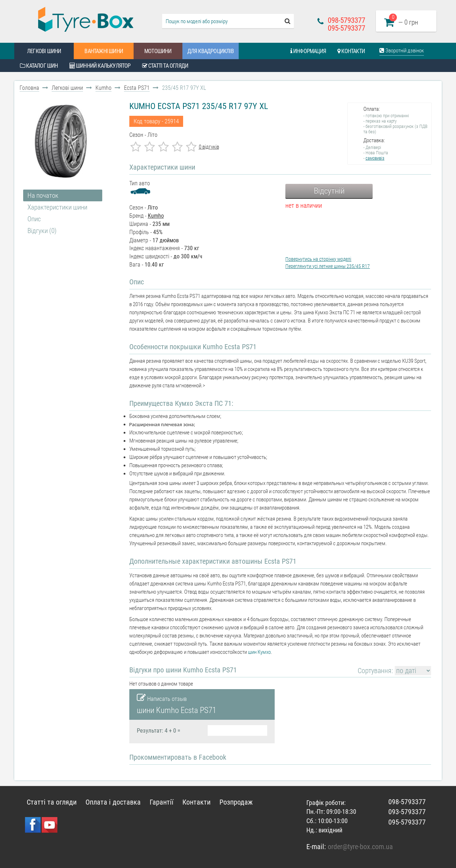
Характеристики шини (57, 207)
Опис (34, 219)
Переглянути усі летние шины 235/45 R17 (328, 266)
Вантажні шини (104, 51)
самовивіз (375, 158)
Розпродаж (236, 802)
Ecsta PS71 (137, 88)
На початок (43, 195)
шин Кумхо (259, 652)
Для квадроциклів (211, 51)
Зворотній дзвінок (402, 51)
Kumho (103, 88)
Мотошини (158, 51)
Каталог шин (39, 66)
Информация (308, 51)
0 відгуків (209, 147)
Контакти (351, 51)
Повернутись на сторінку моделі (318, 259)
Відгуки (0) (42, 231)
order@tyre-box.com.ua (360, 847)
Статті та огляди (165, 66)
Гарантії (162, 802)
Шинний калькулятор (100, 66)
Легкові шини (44, 51)
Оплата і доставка (113, 802)
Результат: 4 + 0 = (159, 730)
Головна (29, 88)
